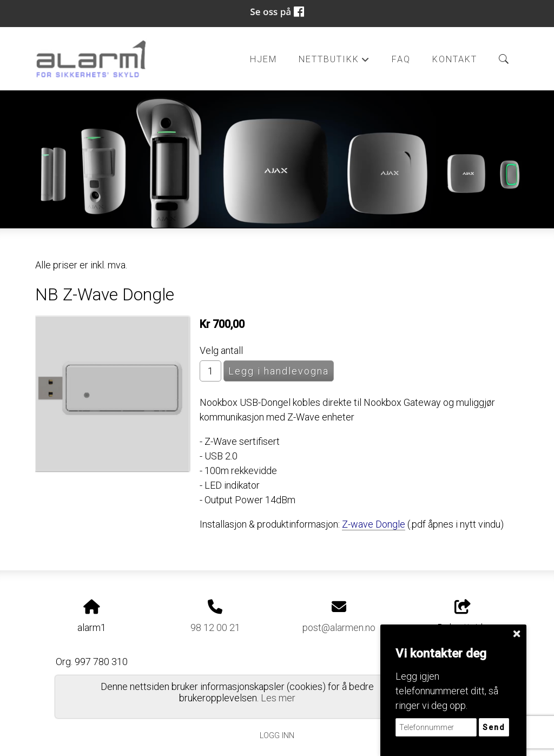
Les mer (278, 698)
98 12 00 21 (215, 627)
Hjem (263, 59)
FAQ (401, 59)
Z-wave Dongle (374, 524)
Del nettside (463, 616)
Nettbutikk (334, 62)
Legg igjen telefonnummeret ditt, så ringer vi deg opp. (447, 691)
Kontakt (455, 59)
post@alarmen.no (339, 627)
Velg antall (221, 350)
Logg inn (277, 736)
